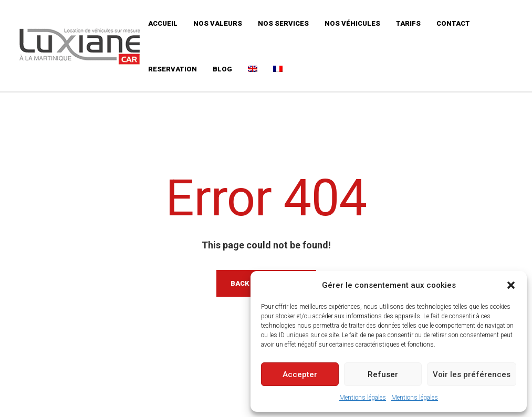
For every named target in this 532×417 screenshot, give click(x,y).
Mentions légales (363, 398)
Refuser (383, 374)
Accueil (163, 23)
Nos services (283, 23)
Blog (222, 69)
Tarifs (408, 23)
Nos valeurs (218, 23)
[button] (511, 285)
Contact (453, 23)
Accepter (300, 374)
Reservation (173, 69)
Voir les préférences (472, 374)
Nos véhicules (352, 23)
